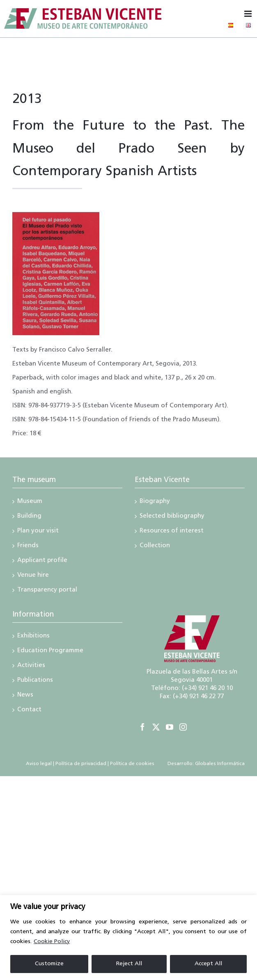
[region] (128, 938)
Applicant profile (42, 561)
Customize (49, 964)
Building (29, 517)
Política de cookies (132, 764)
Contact (29, 710)
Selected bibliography (172, 517)
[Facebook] (142, 727)
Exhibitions (33, 637)
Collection (155, 546)
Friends (28, 546)
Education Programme (50, 651)
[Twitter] (156, 727)
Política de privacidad (81, 764)
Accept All (208, 964)
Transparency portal (47, 591)
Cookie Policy (52, 942)
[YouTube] (170, 727)
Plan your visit (38, 532)
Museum (30, 502)
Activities (31, 666)
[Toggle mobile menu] (249, 14)
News (25, 696)
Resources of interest (172, 532)
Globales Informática (219, 764)
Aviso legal (39, 764)
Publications (35, 681)
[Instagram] (183, 727)
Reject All (129, 964)
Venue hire (33, 576)
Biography (155, 502)
